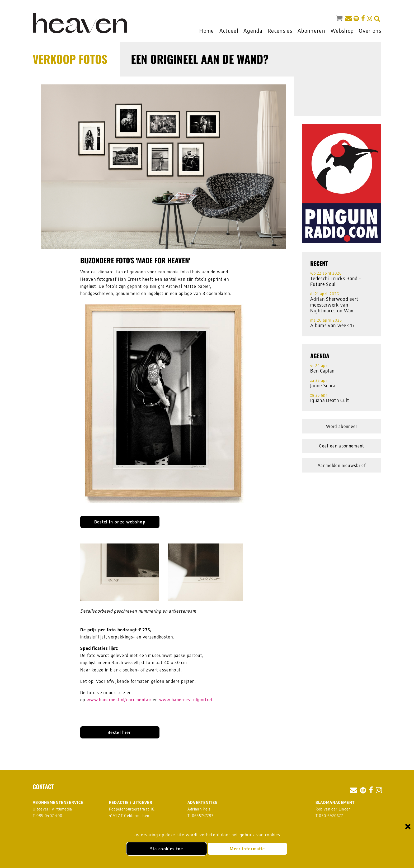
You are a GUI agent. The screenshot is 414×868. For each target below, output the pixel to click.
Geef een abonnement (342, 446)
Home (207, 30)
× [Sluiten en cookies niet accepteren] (408, 826)
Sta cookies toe (167, 849)
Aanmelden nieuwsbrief (342, 465)
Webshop (342, 30)
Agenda (253, 30)
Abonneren (311, 30)
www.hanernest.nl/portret (186, 700)
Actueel (229, 30)
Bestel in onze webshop (120, 522)
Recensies (280, 30)
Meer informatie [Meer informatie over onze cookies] (247, 849)
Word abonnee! (342, 426)
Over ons (370, 30)
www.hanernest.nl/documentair (119, 700)
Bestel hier (120, 732)
